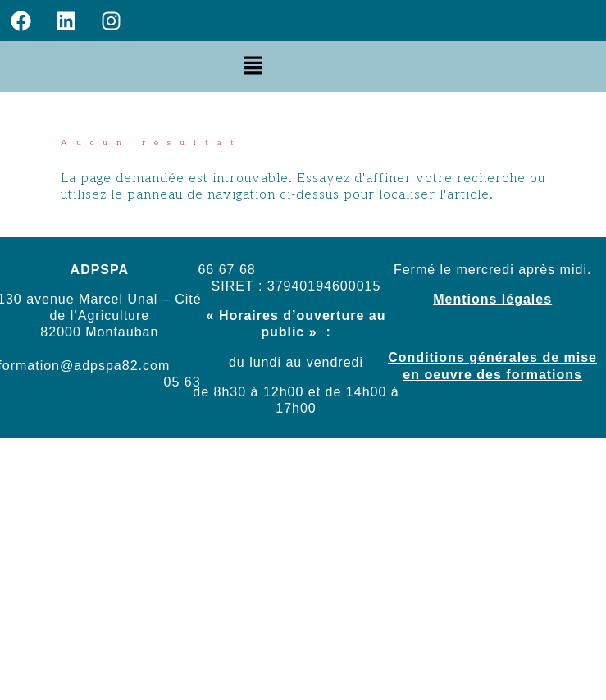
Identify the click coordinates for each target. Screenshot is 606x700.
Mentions (465, 299)
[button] (253, 66)
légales (524, 299)
